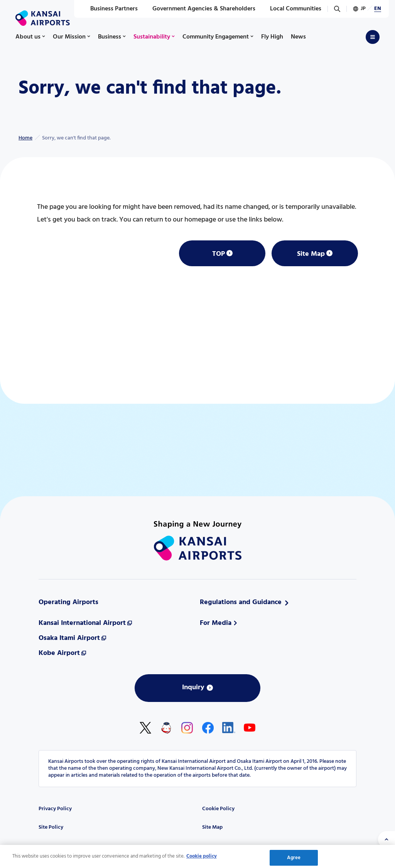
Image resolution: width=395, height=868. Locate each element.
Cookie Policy (218, 809)
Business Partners (110, 9)
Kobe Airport (59, 653)
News (298, 37)
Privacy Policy (55, 809)
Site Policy (51, 827)
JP (363, 9)
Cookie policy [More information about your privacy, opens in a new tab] (202, 859)
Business (110, 37)
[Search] (337, 9)
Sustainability (152, 37)
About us (28, 37)
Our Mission (69, 37)
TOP (219, 254)
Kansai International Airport (82, 623)
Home (25, 138)
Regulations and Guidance (241, 602)
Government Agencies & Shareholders (200, 9)
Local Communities (291, 9)
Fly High (272, 37)
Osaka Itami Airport (69, 638)
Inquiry (193, 688)
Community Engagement (216, 37)
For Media (216, 623)
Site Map (311, 254)
